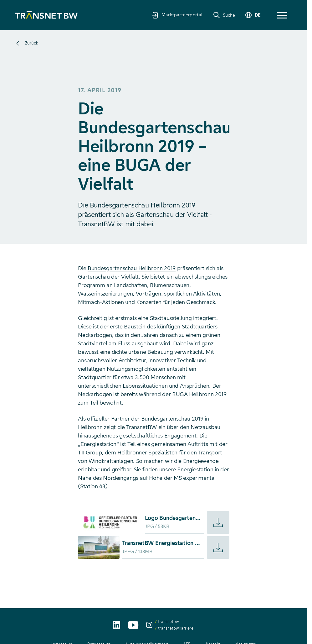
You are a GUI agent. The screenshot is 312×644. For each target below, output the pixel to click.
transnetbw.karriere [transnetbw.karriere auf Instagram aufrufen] (176, 628)
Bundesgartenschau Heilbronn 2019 (132, 268)
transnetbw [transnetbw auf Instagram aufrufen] (168, 622)
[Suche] (224, 15)
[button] (282, 15)
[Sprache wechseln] (253, 15)
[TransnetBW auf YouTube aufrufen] (133, 625)
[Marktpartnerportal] (177, 15)
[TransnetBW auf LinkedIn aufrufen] (116, 625)
